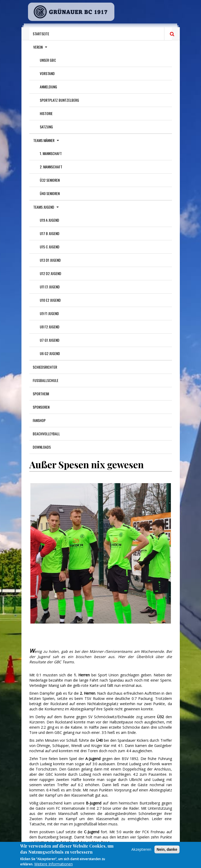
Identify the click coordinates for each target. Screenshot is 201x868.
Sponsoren (41, 407)
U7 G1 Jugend (50, 340)
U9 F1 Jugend (49, 313)
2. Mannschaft (51, 167)
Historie (46, 113)
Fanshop (39, 420)
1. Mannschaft (51, 153)
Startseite (41, 34)
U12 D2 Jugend (51, 273)
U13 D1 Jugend (50, 260)
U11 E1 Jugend (50, 287)
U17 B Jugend (50, 233)
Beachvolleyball (46, 434)
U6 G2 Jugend (50, 353)
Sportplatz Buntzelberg (59, 100)
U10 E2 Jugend (50, 300)
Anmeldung (48, 87)
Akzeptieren (141, 851)
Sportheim (41, 394)
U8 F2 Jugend (50, 327)
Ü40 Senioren (50, 193)
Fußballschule (46, 380)
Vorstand (47, 73)
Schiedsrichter (45, 367)
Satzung (46, 127)
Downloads (42, 447)
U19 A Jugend (49, 220)
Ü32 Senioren (50, 180)
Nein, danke (167, 851)
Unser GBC (48, 60)
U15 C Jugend (50, 247)
